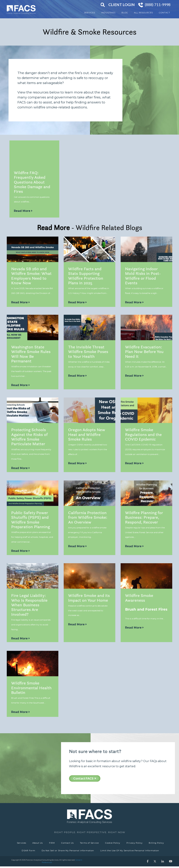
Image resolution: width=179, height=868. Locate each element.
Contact (164, 13)
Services (90, 13)
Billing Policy (158, 843)
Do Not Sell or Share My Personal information (68, 852)
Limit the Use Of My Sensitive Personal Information (130, 852)
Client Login (122, 5)
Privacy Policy (136, 843)
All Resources (143, 13)
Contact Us (67, 843)
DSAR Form (28, 852)
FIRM (51, 843)
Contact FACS (85, 778)
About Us (37, 843)
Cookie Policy (113, 843)
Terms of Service (90, 843)
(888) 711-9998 (158, 5)
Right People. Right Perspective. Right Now (90, 832)
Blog (125, 13)
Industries (108, 13)
